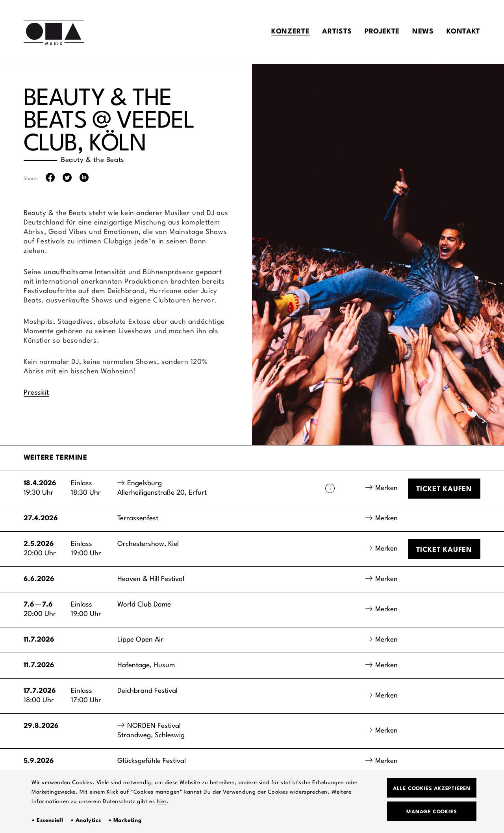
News (423, 32)
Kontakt (463, 32)
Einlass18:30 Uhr (86, 488)
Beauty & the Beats (93, 160)
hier (162, 801)
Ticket (444, 489)
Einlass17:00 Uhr (86, 696)
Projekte (382, 32)
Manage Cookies (432, 812)
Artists (337, 32)
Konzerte (290, 32)
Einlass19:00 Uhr (86, 549)
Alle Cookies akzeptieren (432, 789)
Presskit (36, 393)
